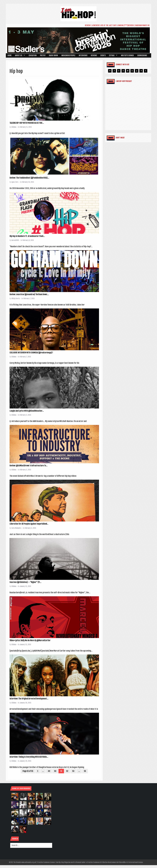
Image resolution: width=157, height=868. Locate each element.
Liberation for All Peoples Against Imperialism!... (29, 524)
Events (103, 55)
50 (55, 771)
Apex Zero (15, 182)
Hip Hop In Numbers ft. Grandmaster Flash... (27, 236)
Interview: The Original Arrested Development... (29, 699)
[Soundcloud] (141, 71)
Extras (112, 55)
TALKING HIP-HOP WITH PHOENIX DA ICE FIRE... (27, 123)
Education (33, 55)
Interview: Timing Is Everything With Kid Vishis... (29, 757)
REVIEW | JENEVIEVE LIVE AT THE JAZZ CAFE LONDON (107, 25)
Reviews (94, 55)
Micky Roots (16, 298)
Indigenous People (68, 55)
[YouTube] (137, 71)
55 (85, 771)
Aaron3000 (15, 240)
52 (67, 771)
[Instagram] (123, 71)
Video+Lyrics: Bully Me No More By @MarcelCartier (30, 640)
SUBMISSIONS (142, 55)
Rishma (14, 127)
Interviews (83, 55)
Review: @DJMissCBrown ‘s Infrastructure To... (29, 466)
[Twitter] (110, 71)
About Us (19, 55)
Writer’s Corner (127, 55)
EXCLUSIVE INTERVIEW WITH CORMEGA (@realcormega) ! (31, 353)
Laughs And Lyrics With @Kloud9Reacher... (27, 411)
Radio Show (53, 55)
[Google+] (119, 71)
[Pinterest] (128, 71)
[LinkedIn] (132, 71)
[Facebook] (114, 71)
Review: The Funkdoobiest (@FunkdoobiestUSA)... (29, 178)
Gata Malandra (16, 528)
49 (49, 771)
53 (73, 771)
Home (10, 55)
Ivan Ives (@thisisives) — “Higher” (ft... (25, 582)
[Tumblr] (146, 71)
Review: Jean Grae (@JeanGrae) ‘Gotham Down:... (29, 294)
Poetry (43, 55)
